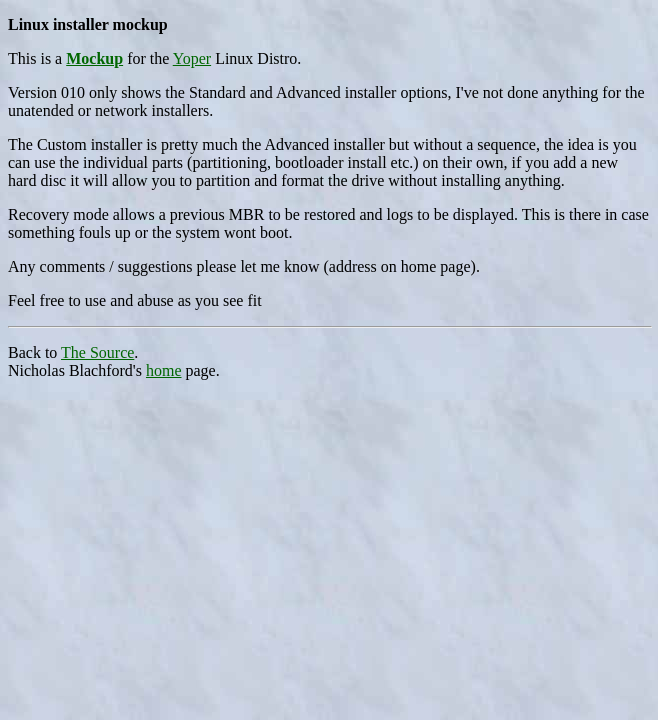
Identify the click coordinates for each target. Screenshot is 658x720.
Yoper (192, 58)
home (164, 370)
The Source (97, 352)
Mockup (94, 58)
